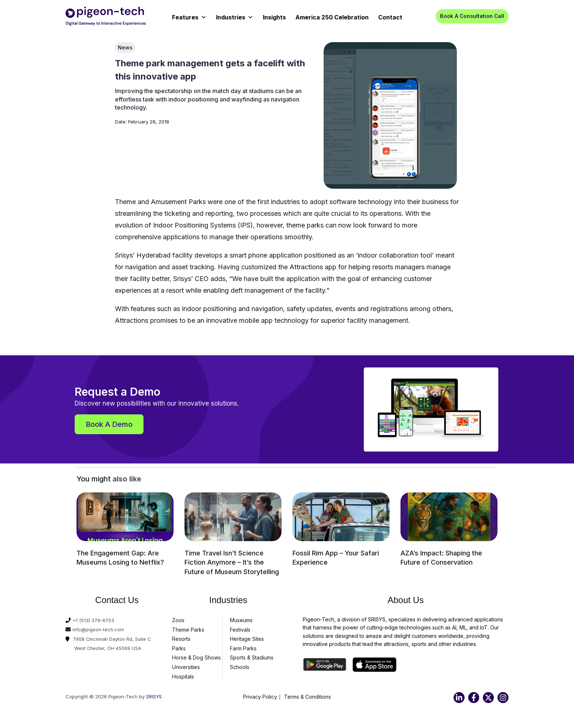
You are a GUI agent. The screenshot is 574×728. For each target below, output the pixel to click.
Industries (235, 15)
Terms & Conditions (307, 694)
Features (189, 15)
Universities (186, 664)
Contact (390, 17)
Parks (179, 646)
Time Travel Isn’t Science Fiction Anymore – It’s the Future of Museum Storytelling (232, 561)
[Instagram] (503, 695)
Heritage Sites (247, 636)
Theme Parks (188, 627)
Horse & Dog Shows (196, 655)
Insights (274, 17)
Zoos (178, 618)
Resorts (181, 636)
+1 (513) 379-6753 (94, 618)
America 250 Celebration (332, 17)
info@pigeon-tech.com (100, 627)
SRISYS (154, 694)
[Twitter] (488, 695)
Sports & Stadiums (252, 655)
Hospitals (183, 674)
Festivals (240, 627)
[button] (472, 16)
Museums (241, 618)
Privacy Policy (260, 694)
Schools (240, 664)
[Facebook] (474, 695)
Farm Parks (243, 646)
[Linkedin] (459, 695)
